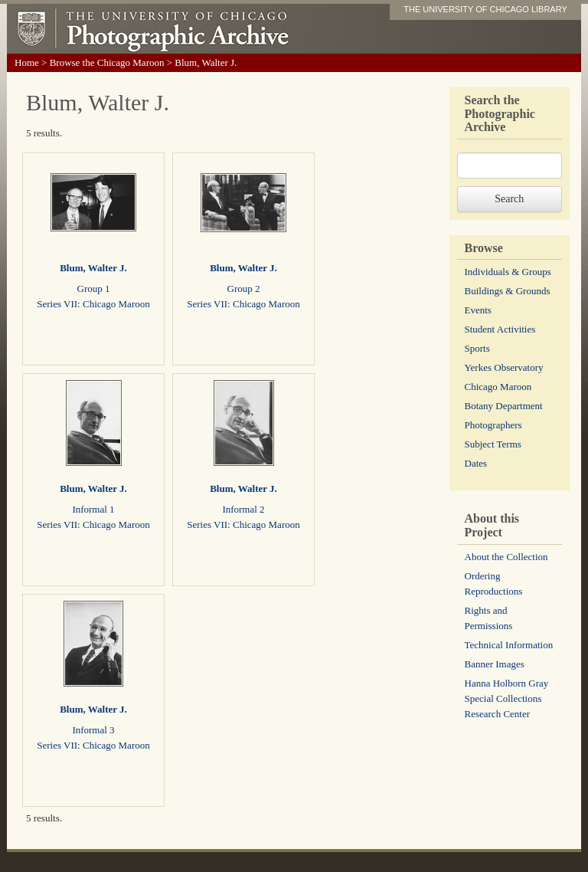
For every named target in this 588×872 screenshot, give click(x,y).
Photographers (493, 425)
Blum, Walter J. (93, 268)
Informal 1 (93, 509)
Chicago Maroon (498, 387)
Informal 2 (243, 509)
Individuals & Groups (508, 272)
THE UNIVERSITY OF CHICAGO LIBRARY (485, 9)
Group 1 (94, 288)
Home (27, 62)
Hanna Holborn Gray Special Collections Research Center (507, 698)
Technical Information (509, 645)
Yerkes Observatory (504, 367)
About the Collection (506, 557)
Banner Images (495, 664)
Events (478, 310)
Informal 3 (93, 730)
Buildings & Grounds (508, 291)
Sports (477, 348)
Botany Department (504, 406)
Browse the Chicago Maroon (107, 62)
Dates (476, 463)
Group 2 (244, 288)
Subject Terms (493, 444)
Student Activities (500, 329)
